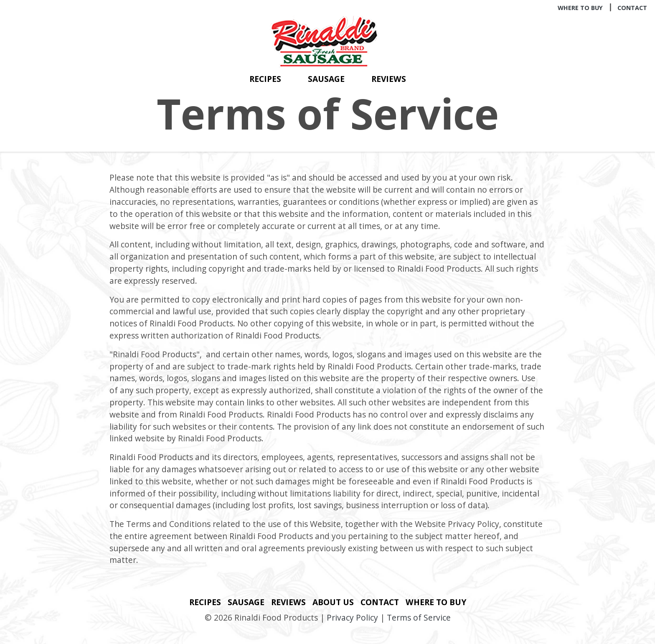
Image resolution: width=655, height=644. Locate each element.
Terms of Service (419, 617)
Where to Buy (580, 8)
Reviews (389, 79)
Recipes (265, 79)
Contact (632, 8)
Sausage (326, 79)
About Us (333, 602)
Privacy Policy (352, 617)
